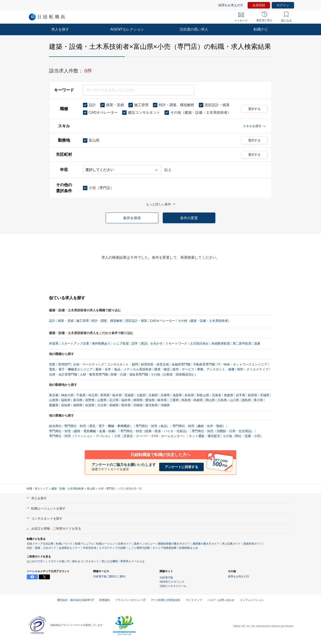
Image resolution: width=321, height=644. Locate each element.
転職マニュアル (84, 544)
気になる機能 (110, 561)
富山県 (91, 489)
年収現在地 (90, 548)
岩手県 (241, 395)
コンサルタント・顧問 (123, 364)
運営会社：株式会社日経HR (75, 600)
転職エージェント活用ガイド (114, 544)
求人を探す (60, 29)
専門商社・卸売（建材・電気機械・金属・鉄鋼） (83, 431)
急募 (257, 343)
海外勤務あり (101, 343)
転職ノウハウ (64, 544)
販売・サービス (183, 369)
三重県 (174, 400)
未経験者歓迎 (221, 343)
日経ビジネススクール (173, 586)
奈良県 (189, 395)
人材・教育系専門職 (94, 374)
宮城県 (265, 395)
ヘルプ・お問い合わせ (221, 600)
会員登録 (259, 5)
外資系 (54, 343)
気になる (286, 17)
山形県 (54, 400)
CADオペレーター (163, 321)
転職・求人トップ (37, 489)
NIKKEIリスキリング (172, 582)
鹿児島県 (152, 405)
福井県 (126, 400)
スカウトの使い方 (59, 561)
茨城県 (129, 395)
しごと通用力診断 (139, 548)
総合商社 (55, 426)
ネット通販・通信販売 (204, 436)
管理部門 (64, 364)
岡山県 (210, 400)
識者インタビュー (144, 544)
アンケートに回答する (181, 467)
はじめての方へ (36, 561)
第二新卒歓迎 (242, 343)
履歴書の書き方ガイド (206, 544)
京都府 (153, 395)
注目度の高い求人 (194, 29)
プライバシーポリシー (130, 600)
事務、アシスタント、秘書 (216, 369)
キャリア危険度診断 (165, 548)
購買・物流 (162, 369)
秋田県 (253, 395)
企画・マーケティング (89, 364)
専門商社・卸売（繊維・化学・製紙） (199, 426)
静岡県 (138, 400)
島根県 (198, 400)
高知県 (66, 405)
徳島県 (246, 400)
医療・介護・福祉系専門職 (129, 374)
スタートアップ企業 (75, 343)
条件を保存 (132, 218)
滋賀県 (177, 395)
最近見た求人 (264, 17)
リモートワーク (176, 343)
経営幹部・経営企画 (155, 364)
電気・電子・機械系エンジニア (71, 369)
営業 (52, 364)
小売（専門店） (108, 489)
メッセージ (241, 17)
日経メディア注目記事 (40, 544)
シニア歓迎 (121, 343)
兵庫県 (165, 395)
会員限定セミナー (70, 548)
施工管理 (82, 321)
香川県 (258, 400)
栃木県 (117, 395)
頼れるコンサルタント (86, 561)
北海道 (216, 395)
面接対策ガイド (253, 544)
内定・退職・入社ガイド (41, 548)
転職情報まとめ (189, 548)
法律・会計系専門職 (63, 374)
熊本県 (126, 405)
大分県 (102, 405)
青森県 (228, 395)
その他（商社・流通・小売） (243, 436)
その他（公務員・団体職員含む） (174, 374)
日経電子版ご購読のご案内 (109, 576)
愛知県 (150, 400)
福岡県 (78, 405)
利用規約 (105, 600)
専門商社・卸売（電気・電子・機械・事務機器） (99, 426)
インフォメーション (252, 600)
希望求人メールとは (132, 561)
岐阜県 (162, 400)
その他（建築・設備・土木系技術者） (204, 321)
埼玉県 (93, 395)
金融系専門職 (181, 364)
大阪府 (141, 395)
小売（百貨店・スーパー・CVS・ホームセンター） (150, 436)
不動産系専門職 (204, 364)
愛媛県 (54, 405)
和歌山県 (203, 395)
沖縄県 (165, 405)
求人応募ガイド (231, 544)
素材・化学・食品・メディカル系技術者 (123, 369)
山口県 (234, 400)
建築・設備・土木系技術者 (68, 489)
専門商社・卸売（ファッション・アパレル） (80, 436)
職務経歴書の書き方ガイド (174, 544)
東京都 (54, 395)
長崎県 (114, 405)
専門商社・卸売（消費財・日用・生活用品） (223, 431)
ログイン (283, 5)
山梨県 (102, 400)
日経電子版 (166, 578)
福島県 (66, 400)
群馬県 (105, 395)
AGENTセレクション (127, 29)
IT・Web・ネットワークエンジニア (242, 364)
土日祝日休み (199, 343)
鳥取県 (186, 400)
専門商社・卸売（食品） (153, 426)
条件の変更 (189, 218)
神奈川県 (67, 395)
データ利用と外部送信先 (166, 600)
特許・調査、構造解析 (107, 321)
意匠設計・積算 (136, 321)
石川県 (114, 400)
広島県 (222, 400)
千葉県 (81, 395)
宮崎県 (138, 405)
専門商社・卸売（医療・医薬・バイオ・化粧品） (155, 431)
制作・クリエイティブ (253, 369)
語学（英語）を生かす (147, 343)
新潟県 (78, 400)
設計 (52, 321)
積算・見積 (66, 321)
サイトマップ (194, 600)
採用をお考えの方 (231, 5)
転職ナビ (261, 29)
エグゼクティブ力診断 (112, 548)
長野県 (90, 400)
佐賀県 (90, 405)
